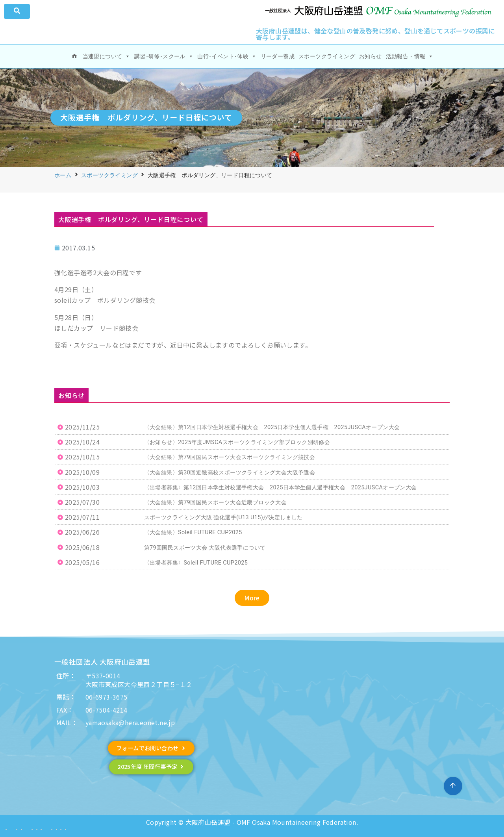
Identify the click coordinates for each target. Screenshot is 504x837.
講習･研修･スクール (164, 56)
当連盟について (107, 56)
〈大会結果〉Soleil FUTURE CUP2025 (193, 532)
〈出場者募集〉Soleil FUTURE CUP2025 (196, 563)
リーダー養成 (278, 56)
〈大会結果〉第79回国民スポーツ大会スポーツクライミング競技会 (230, 457)
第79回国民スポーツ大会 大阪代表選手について (205, 548)
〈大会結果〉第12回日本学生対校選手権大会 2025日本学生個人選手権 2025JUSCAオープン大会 (272, 427)
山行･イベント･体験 (227, 56)
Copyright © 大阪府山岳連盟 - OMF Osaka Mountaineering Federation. (252, 822)
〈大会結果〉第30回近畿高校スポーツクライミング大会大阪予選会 (230, 473)
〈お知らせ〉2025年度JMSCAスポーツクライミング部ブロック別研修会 (237, 442)
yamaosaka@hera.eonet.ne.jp (130, 722)
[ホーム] (74, 56)
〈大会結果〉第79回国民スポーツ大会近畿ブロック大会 (216, 503)
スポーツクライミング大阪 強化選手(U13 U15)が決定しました (223, 518)
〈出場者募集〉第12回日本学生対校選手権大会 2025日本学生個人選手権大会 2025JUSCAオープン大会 (281, 488)
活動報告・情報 (410, 56)
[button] (252, 598)
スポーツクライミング (327, 56)
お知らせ (371, 56)
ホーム (63, 175)
